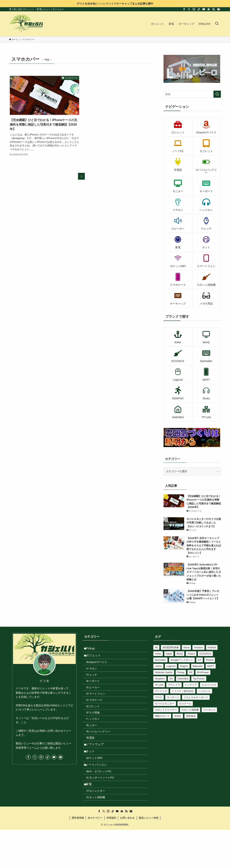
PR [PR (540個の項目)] (191, 672)
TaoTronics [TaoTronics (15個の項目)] (199, 679)
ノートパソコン (99, 798)
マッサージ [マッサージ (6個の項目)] (173, 697)
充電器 (93, 764)
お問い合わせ (127, 862)
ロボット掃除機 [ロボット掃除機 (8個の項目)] (190, 710)
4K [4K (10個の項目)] (156, 647)
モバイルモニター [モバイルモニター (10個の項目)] (165, 704)
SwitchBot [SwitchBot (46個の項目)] (183, 679)
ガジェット (96, 658)
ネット (93, 781)
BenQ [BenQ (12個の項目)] (180, 654)
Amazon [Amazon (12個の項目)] (198, 647)
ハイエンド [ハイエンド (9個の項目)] (204, 691)
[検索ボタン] (217, 24)
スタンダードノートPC (103, 815)
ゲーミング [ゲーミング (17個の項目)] (161, 691)
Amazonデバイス (100, 667)
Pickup (93, 649)
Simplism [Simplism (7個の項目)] (160, 679)
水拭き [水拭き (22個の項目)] (178, 716)
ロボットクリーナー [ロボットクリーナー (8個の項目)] (166, 710)
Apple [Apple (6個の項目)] (169, 654)
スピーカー (96, 699)
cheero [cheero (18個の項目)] (191, 654)
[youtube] (204, 9)
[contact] (218, 9)
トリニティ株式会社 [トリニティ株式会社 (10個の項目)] (183, 691)
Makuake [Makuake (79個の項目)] (198, 666)
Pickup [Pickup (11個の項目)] (181, 672)
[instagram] (194, 9)
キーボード (96, 691)
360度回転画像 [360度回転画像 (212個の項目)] (171, 647)
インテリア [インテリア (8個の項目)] (191, 685)
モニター (95, 748)
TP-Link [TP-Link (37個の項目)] (159, 685)
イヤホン (95, 675)
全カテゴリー (95, 862)
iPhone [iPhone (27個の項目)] (210, 660)
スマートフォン (99, 707)
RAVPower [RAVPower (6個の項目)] (203, 672)
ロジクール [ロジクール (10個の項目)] (185, 704)
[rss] (214, 9)
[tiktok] (199, 9)
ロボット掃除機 (99, 840)
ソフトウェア (97, 772)
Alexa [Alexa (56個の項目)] (186, 647)
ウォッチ (95, 683)
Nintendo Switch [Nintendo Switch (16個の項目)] (164, 672)
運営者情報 (78, 862)
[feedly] (209, 9)
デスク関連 (96, 732)
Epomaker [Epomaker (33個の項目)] (160, 660)
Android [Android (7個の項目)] (212, 647)
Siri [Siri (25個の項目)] (171, 679)
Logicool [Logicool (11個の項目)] (171, 666)
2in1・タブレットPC (102, 807)
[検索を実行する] (217, 94)
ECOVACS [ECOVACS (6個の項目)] (205, 654)
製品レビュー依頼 (149, 862)
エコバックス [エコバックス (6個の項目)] (209, 685)
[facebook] (184, 9)
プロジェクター (99, 832)
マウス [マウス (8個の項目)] (159, 697)
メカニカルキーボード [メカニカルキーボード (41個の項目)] (196, 697)
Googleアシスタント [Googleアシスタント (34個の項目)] (182, 660)
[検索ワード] (192, 94)
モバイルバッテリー (101, 756)
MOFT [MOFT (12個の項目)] (211, 666)
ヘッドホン (96, 740)
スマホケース (97, 715)
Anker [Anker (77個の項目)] (158, 654)
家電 (91, 823)
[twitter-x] (189, 9)
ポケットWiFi (98, 790)
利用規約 (111, 862)
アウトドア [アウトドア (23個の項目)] (174, 685)
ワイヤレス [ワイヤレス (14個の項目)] (209, 710)
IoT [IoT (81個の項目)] (200, 660)
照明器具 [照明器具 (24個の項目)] (191, 716)
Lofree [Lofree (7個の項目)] (158, 666)
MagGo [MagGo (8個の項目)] (184, 666)
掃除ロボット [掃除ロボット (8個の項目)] (162, 716)
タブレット (96, 724)
